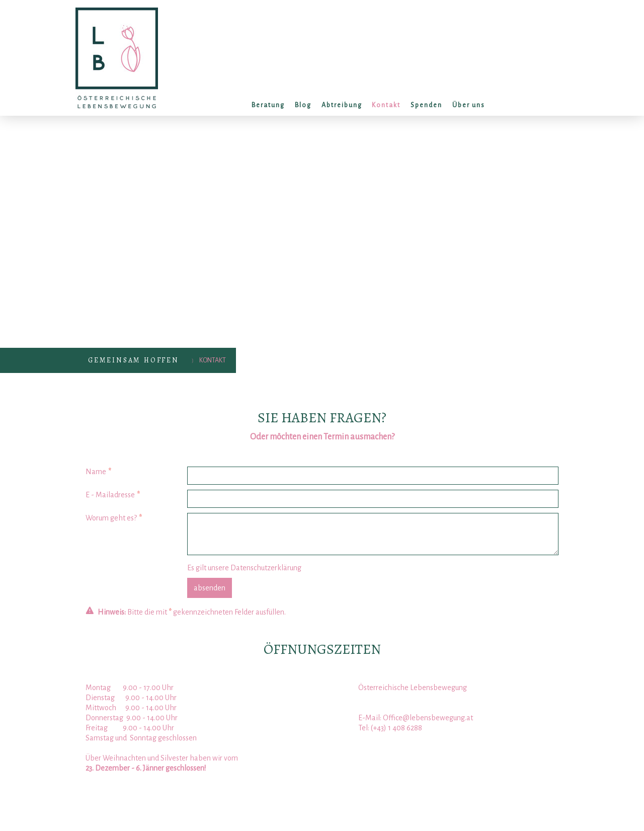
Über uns (469, 105)
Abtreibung (342, 105)
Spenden (426, 105)
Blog (303, 105)
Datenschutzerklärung (266, 568)
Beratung (268, 105)
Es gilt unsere (244, 568)
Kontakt (386, 105)
